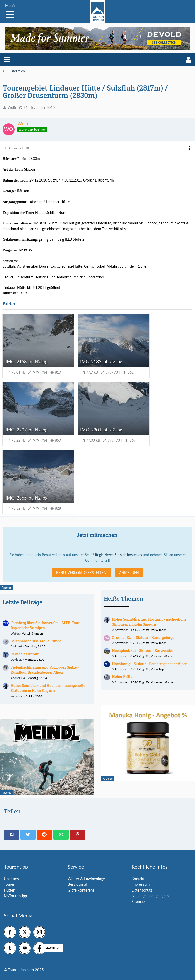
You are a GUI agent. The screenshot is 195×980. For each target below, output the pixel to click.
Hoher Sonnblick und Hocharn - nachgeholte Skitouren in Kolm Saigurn (48, 688)
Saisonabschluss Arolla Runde (36, 641)
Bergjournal (77, 884)
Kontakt (138, 879)
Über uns (11, 879)
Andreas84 (18, 678)
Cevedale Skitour (25, 654)
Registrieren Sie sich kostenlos (118, 555)
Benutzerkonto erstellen (81, 573)
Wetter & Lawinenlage (86, 879)
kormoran (17, 696)
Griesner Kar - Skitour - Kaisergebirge (143, 637)
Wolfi (12, 107)
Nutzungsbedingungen (150, 896)
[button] (7, 60)
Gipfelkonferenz (81, 890)
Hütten (10, 890)
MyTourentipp (15, 896)
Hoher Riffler (123, 677)
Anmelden (129, 573)
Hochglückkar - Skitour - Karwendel (142, 650)
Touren (10, 884)
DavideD (17, 660)
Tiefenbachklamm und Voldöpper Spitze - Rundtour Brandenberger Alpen (45, 670)
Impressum (141, 884)
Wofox (15, 633)
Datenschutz (142, 890)
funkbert (16, 646)
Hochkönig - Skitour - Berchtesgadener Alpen (150, 664)
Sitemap (138, 901)
